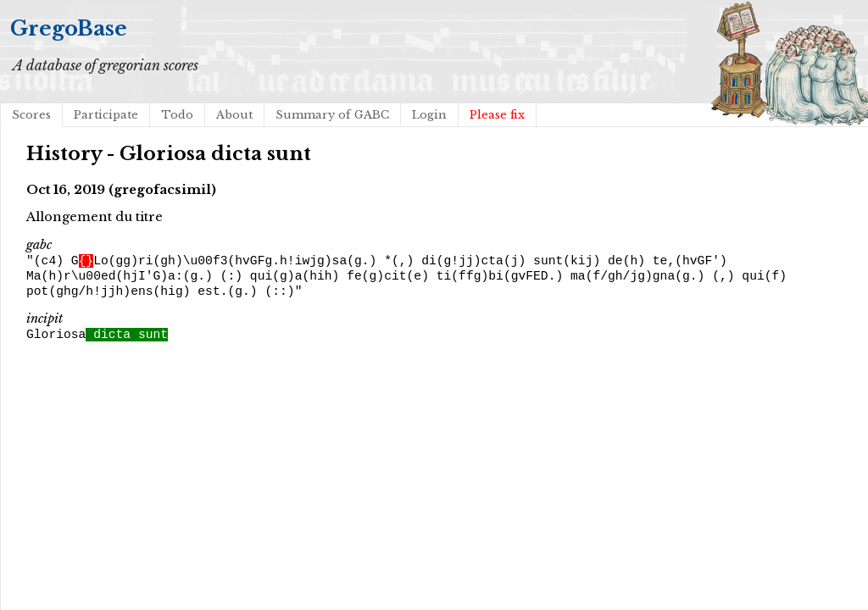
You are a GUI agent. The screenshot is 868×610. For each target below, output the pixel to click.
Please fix (497, 115)
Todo (177, 115)
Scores (31, 115)
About (234, 115)
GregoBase (69, 28)
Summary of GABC (332, 115)
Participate (106, 115)
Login (429, 115)
